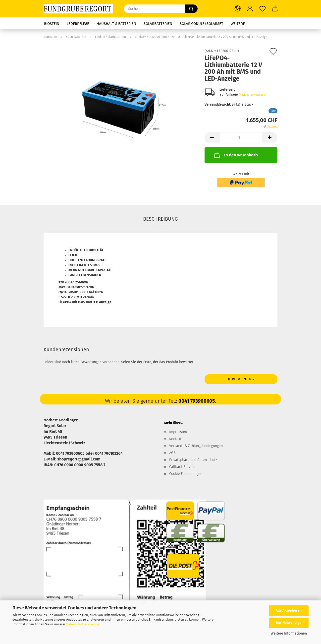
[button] (238, 9)
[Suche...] (191, 9)
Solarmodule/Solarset (201, 24)
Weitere (238, 24)
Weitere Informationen (289, 633)
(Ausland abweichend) (253, 95)
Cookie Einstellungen (186, 474)
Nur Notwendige (289, 623)
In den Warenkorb (235, 155)
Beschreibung (160, 219)
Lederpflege (78, 24)
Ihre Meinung (241, 379)
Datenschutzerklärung (83, 624)
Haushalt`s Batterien (116, 24)
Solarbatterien (158, 24)
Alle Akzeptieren (289, 611)
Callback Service (182, 467)
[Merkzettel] (263, 9)
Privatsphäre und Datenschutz (193, 460)
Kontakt (175, 439)
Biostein (52, 24)
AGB (172, 453)
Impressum (178, 432)
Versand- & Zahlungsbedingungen (196, 446)
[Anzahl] (241, 138)
